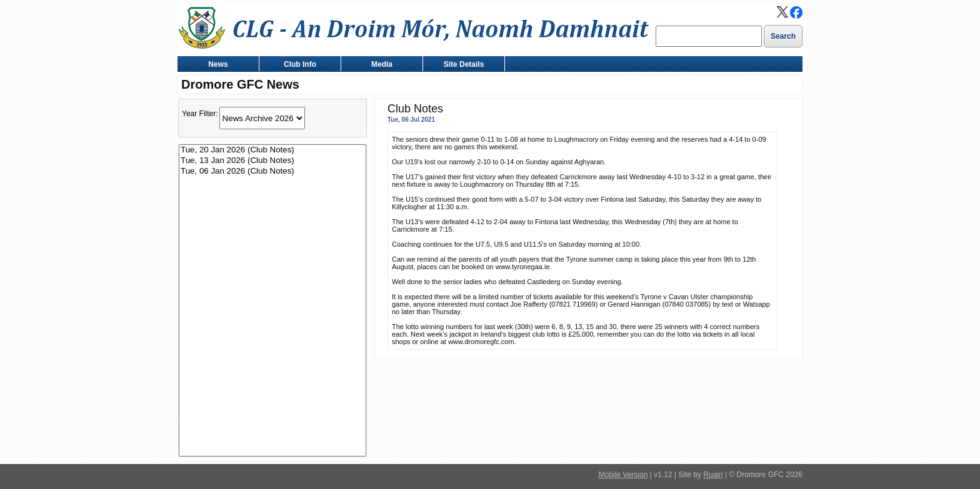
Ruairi (713, 475)
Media (379, 65)
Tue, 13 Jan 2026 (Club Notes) (272, 161)
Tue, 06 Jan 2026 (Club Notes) (272, 171)
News (215, 65)
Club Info (297, 65)
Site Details (461, 65)
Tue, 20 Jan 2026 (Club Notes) (272, 150)
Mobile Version (623, 475)
